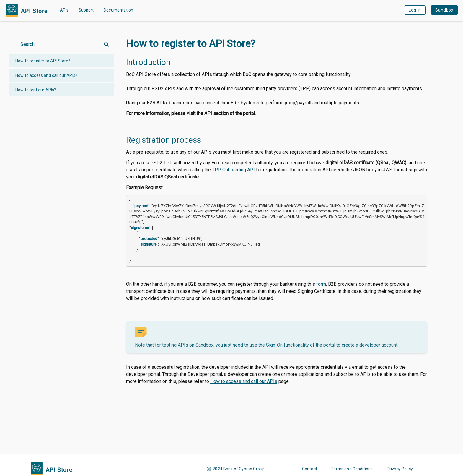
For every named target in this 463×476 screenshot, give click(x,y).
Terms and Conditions (352, 469)
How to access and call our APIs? (46, 75)
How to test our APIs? (36, 90)
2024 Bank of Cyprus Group (239, 469)
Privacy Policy (400, 469)
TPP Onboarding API (233, 170)
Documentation (118, 10)
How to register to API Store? (43, 61)
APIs (64, 10)
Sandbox (444, 10)
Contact (310, 469)
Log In (415, 10)
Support (86, 10)
